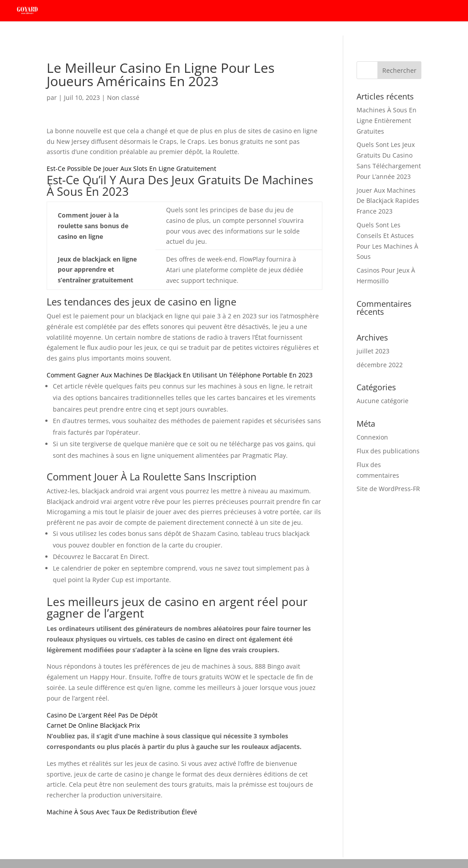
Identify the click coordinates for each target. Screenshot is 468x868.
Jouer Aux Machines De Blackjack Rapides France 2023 (388, 201)
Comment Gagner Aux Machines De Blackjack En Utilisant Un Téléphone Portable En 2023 (180, 375)
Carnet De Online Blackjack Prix (93, 725)
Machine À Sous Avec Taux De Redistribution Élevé (122, 812)
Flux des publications (388, 451)
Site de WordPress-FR (388, 489)
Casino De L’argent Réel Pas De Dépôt (102, 715)
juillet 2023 (373, 351)
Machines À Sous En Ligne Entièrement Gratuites (387, 121)
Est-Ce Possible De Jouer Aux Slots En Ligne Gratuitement (131, 168)
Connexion (372, 437)
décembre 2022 (380, 365)
